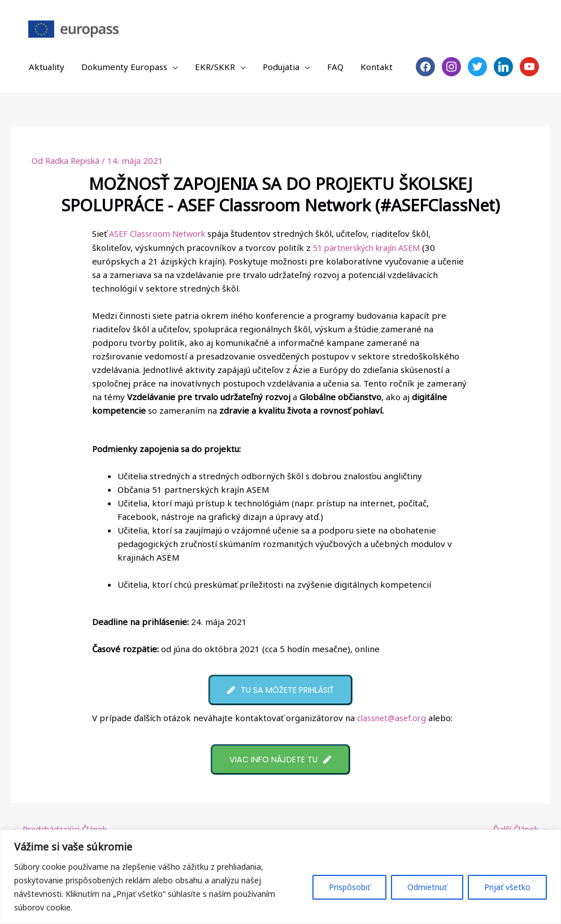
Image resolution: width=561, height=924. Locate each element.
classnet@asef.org (395, 718)
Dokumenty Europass (124, 67)
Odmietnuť (427, 887)
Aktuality (47, 67)
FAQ (335, 67)
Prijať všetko (507, 887)
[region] (280, 877)
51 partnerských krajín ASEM (372, 247)
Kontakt (377, 67)
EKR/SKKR (215, 67)
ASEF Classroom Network (160, 233)
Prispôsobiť (349, 887)
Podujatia (281, 67)
